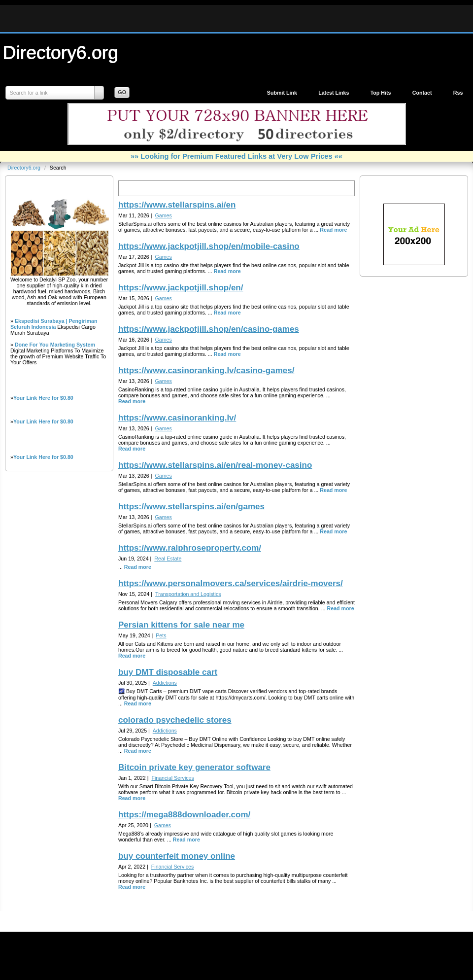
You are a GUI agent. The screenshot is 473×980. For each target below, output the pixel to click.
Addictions (165, 683)
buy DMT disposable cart (168, 672)
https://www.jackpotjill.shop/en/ (181, 288)
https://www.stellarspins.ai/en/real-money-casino (215, 465)
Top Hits (381, 93)
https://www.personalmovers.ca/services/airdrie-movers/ (231, 583)
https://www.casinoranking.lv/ (177, 418)
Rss (458, 93)
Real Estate (168, 559)
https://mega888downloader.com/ (184, 815)
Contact (422, 93)
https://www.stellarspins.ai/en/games (191, 507)
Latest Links (334, 93)
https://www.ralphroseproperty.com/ (190, 548)
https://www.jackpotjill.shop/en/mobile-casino (209, 246)
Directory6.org (61, 52)
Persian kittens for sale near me (181, 625)
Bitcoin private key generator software (194, 767)
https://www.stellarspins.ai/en (177, 205)
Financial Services (172, 778)
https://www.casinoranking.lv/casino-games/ (206, 370)
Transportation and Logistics (188, 594)
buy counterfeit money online (177, 856)
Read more (333, 230)
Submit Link (282, 93)
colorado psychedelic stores (175, 720)
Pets (161, 635)
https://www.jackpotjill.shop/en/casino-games (209, 329)
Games (163, 215)
